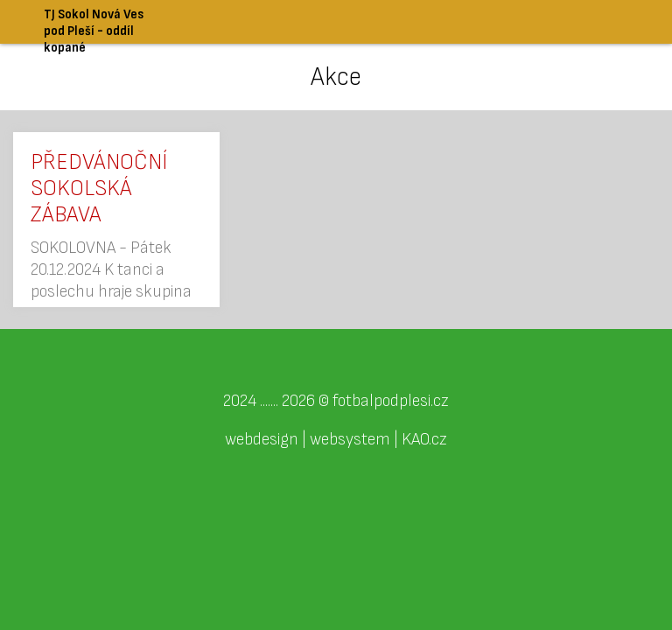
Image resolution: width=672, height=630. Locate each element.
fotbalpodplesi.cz (391, 401)
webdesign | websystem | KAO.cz (336, 439)
